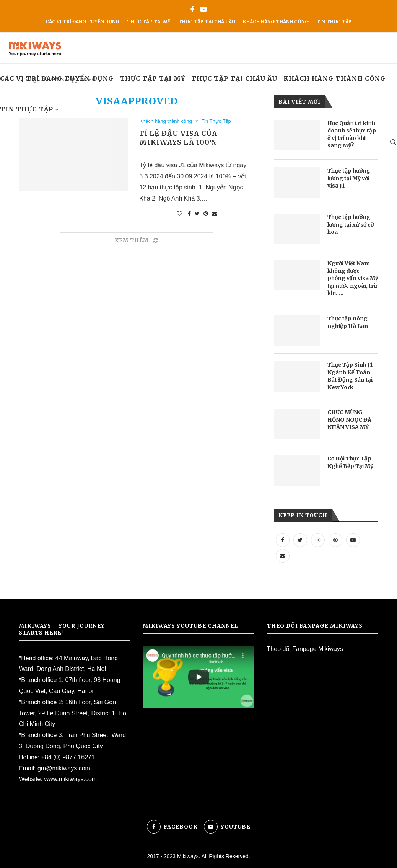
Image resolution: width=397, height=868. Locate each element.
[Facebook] (192, 10)
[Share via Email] (215, 214)
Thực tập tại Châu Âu (207, 22)
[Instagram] (318, 540)
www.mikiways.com (70, 779)
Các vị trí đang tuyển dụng (82, 22)
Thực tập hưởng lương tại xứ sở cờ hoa (351, 224)
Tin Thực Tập (334, 22)
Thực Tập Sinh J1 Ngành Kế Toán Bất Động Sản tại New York (350, 376)
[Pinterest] (335, 540)
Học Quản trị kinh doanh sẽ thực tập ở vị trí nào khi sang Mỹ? (352, 135)
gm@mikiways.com (64, 768)
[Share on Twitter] (197, 214)
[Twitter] (300, 540)
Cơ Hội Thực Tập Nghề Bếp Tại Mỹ (350, 462)
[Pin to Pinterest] (206, 214)
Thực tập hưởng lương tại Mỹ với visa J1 (349, 178)
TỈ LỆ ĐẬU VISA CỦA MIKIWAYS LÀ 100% (178, 138)
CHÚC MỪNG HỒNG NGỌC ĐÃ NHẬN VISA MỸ (349, 420)
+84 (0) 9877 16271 (68, 757)
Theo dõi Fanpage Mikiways (305, 649)
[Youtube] (203, 10)
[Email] (283, 556)
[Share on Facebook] (189, 214)
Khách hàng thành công (276, 22)
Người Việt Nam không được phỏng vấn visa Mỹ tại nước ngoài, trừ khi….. (353, 278)
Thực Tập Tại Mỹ (149, 22)
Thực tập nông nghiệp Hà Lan (348, 322)
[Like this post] (179, 214)
